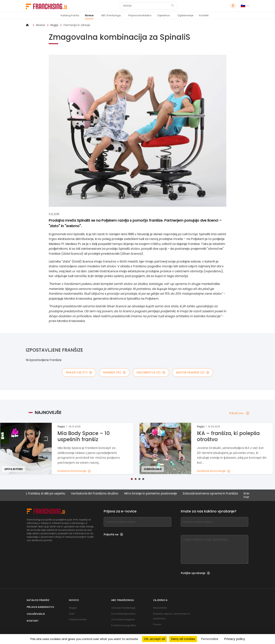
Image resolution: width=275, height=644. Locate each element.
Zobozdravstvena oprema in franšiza (223, 494)
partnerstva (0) (151, 372)
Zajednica (163, 15)
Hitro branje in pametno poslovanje (164, 494)
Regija (54, 25)
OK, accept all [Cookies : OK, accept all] (154, 639)
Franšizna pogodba (123, 625)
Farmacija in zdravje (77, 25)
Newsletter (160, 608)
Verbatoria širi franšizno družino (108, 494)
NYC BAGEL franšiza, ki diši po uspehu (51, 494)
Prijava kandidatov (140, 15)
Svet (72, 614)
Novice (89, 15)
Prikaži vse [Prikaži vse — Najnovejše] (239, 413)
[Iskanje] (146, 6)
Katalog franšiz (70, 15)
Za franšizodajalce (123, 619)
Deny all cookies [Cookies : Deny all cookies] (183, 639)
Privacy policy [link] (235, 639)
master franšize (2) (193, 372)
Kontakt (204, 15)
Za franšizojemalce (123, 614)
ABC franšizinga (111, 15)
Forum (157, 624)
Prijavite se (113, 534)
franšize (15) (114, 372)
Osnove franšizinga (123, 608)
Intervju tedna (78, 619)
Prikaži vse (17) (79, 372)
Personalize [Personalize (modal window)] (210, 639)
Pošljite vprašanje (195, 573)
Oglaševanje (185, 15)
